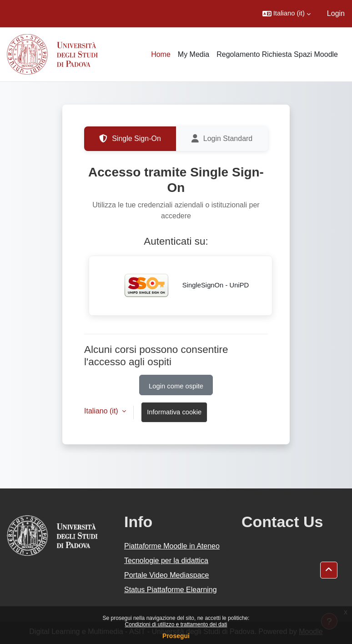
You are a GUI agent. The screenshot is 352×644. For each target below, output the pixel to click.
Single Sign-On (130, 139)
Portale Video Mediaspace (167, 575)
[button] (287, 14)
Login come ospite (176, 386)
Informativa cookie (174, 412)
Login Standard (222, 139)
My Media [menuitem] (194, 54)
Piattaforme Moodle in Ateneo (172, 546)
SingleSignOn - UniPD (181, 286)
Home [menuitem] (161, 54)
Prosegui (176, 636)
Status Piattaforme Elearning (171, 590)
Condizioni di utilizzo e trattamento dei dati (176, 624)
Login (336, 13)
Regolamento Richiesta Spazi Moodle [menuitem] (277, 54)
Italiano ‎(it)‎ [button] (102, 411)
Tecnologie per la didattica (166, 561)
